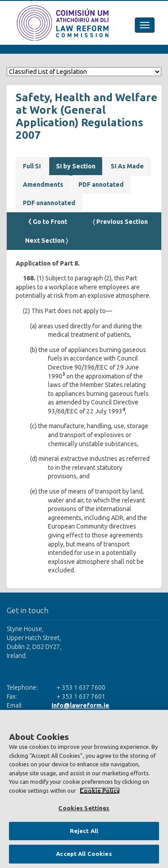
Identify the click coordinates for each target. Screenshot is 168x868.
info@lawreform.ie (80, 705)
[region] (84, 789)
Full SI (32, 166)
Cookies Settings (84, 808)
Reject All (84, 831)
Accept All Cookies (84, 854)
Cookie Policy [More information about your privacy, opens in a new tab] (100, 791)
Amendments (43, 185)
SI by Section (76, 166)
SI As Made (127, 166)
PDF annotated (101, 185)
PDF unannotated (49, 203)
